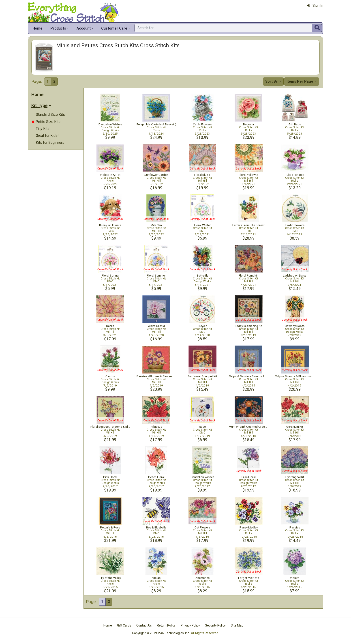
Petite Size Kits (46, 122)
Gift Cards (124, 625)
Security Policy (215, 625)
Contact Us (144, 625)
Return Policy (166, 625)
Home (37, 28)
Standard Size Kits (50, 115)
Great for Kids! (47, 136)
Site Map (237, 625)
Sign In (315, 5)
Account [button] (84, 28)
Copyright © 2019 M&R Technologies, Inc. (161, 633)
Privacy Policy (190, 625)
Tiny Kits (43, 129)
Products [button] (58, 28)
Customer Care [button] (114, 28)
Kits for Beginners (50, 143)
